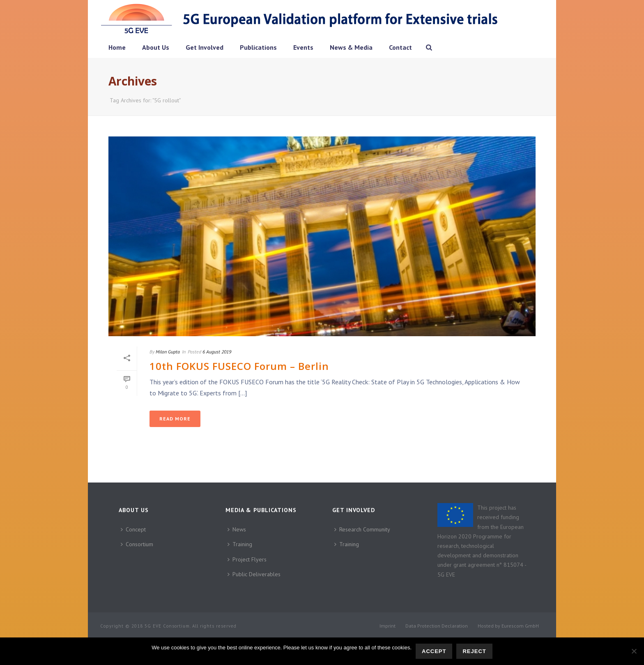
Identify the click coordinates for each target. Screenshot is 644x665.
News (237, 529)
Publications (258, 47)
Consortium (137, 544)
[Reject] (634, 651)
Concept (133, 529)
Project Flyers (247, 559)
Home (117, 47)
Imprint (388, 626)
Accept (434, 651)
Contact (400, 47)
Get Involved (205, 47)
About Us (156, 47)
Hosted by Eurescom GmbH (508, 626)
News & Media (351, 47)
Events (303, 47)
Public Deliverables (254, 574)
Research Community (362, 529)
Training (240, 544)
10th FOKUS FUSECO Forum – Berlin (239, 366)
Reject (474, 651)
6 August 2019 (217, 352)
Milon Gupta (168, 352)
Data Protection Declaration (437, 626)
